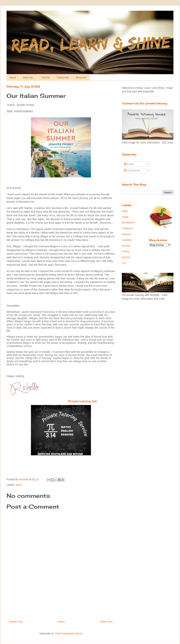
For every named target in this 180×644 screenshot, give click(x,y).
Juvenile (127, 240)
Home (13, 78)
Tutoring (45, 78)
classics (126, 234)
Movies (126, 246)
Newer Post (16, 622)
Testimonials (63, 78)
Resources (81, 78)
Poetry (126, 251)
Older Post (106, 622)
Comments (132, 170)
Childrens (127, 228)
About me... (29, 78)
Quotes (126, 257)
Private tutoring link (82, 401)
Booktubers (129, 222)
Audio (125, 217)
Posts (129, 164)
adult (19, 485)
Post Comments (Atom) (69, 633)
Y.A (124, 263)
